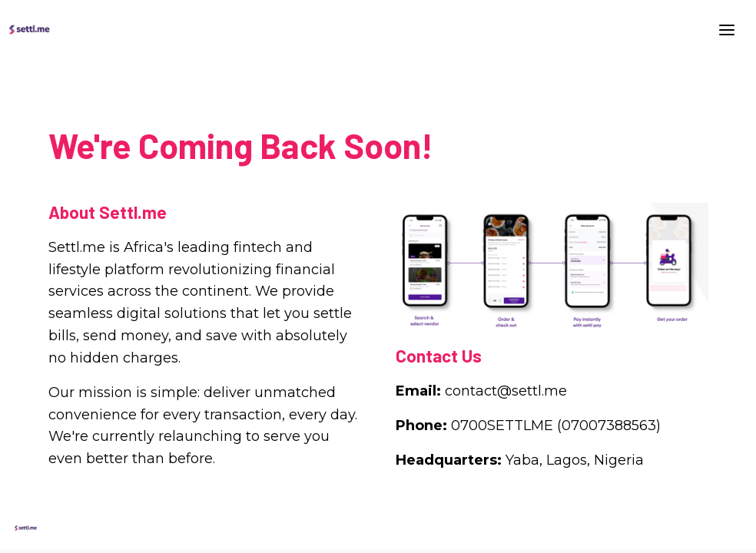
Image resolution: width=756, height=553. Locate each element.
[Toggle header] (727, 29)
